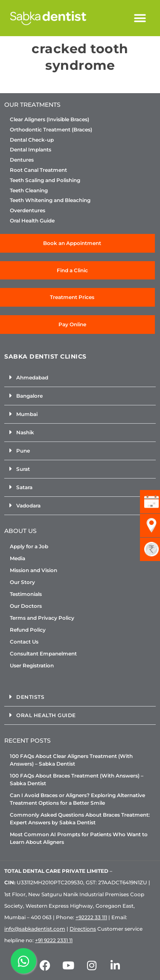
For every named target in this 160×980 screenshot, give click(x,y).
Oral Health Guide (32, 221)
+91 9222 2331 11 (54, 940)
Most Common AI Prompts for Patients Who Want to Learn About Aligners (79, 838)
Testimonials (26, 594)
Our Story (22, 582)
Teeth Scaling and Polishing (45, 180)
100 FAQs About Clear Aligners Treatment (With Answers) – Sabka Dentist (71, 760)
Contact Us (24, 642)
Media (17, 558)
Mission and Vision (33, 570)
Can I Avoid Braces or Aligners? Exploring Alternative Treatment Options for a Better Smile (77, 799)
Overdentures (28, 211)
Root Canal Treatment (38, 170)
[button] (140, 18)
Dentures (22, 160)
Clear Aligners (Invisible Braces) (49, 120)
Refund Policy (28, 630)
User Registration (32, 665)
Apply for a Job (29, 546)
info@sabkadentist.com (35, 929)
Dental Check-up (32, 140)
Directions (83, 929)
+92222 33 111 (91, 917)
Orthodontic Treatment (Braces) (51, 130)
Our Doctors (26, 606)
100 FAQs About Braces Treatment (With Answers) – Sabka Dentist (77, 779)
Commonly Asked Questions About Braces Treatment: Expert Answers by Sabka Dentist (80, 819)
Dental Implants (31, 150)
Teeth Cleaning (29, 191)
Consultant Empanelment (43, 654)
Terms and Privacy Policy (42, 618)
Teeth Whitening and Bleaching (50, 200)
